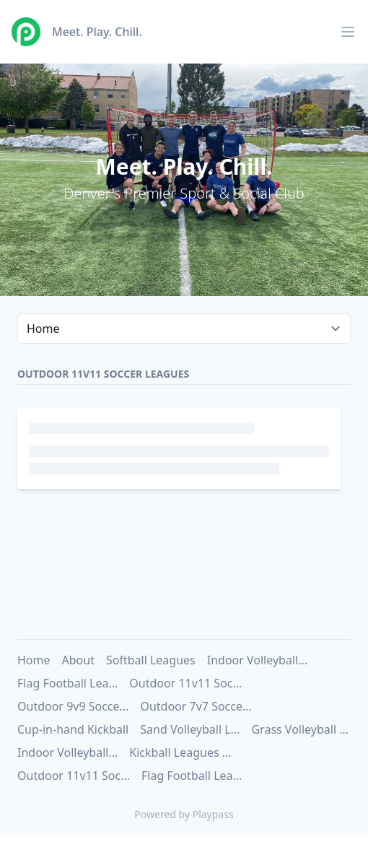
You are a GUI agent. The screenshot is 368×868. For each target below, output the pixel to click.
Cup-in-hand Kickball (73, 729)
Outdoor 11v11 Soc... (185, 683)
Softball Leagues (151, 660)
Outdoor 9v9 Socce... (73, 706)
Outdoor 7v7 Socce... (196, 706)
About (78, 660)
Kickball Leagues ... (180, 752)
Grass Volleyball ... (300, 729)
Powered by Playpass (184, 814)
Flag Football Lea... (67, 683)
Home (34, 660)
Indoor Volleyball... (257, 660)
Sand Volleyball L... (190, 729)
